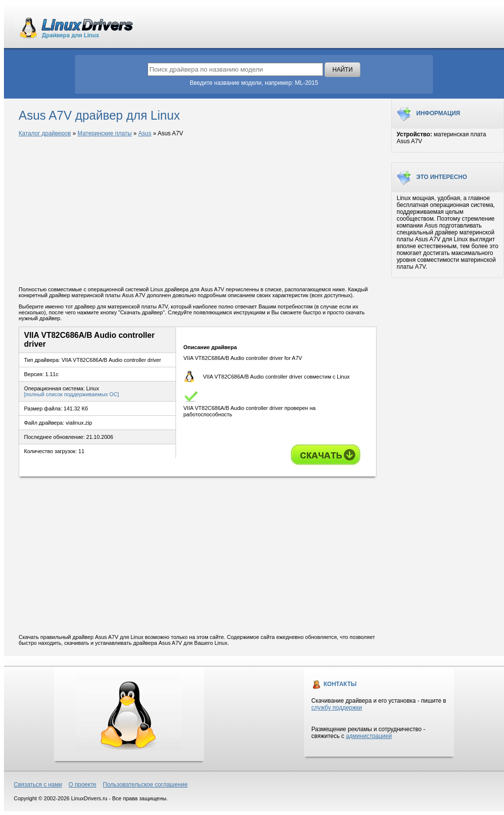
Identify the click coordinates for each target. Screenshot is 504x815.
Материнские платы (105, 133)
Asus (145, 133)
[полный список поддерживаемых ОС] (72, 394)
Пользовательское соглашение (145, 785)
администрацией (369, 736)
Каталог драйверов (45, 133)
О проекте (83, 785)
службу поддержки (337, 708)
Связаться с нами (38, 785)
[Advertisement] (198, 212)
